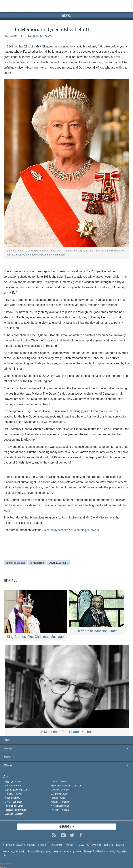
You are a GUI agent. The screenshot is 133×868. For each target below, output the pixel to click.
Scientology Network (86, 530)
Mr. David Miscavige (99, 517)
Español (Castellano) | (66, 786)
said (12, 317)
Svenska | (14, 814)
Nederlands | (14, 806)
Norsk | (60, 806)
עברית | (12, 798)
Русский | (60, 810)
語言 (6, 776)
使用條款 (70, 845)
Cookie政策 (83, 845)
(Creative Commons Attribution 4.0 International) (41, 255)
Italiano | (58, 798)
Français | (13, 794)
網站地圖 (120, 845)
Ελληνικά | (59, 794)
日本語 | (14, 802)
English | (13, 786)
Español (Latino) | (17, 790)
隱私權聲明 (57, 845)
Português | (16, 810)
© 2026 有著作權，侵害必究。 (26, 845)
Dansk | (58, 782)
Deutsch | (60, 790)
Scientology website (55, 530)
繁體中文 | (14, 782)
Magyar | (60, 802)
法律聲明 (96, 845)
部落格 (66, 16)
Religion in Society (40, 36)
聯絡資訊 (109, 845)
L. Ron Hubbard (69, 517)
